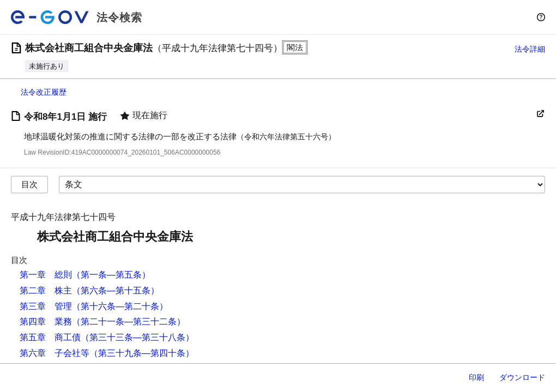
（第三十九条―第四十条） (142, 353)
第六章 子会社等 (55, 353)
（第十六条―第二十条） (120, 306)
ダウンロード (522, 377)
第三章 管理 (46, 306)
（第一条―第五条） (111, 275)
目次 (29, 184)
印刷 (476, 377)
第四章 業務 (46, 321)
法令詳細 (530, 49)
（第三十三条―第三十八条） (137, 337)
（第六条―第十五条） (116, 290)
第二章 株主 (46, 290)
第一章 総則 (46, 275)
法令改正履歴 (44, 92)
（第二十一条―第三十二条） (129, 321)
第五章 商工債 (50, 337)
